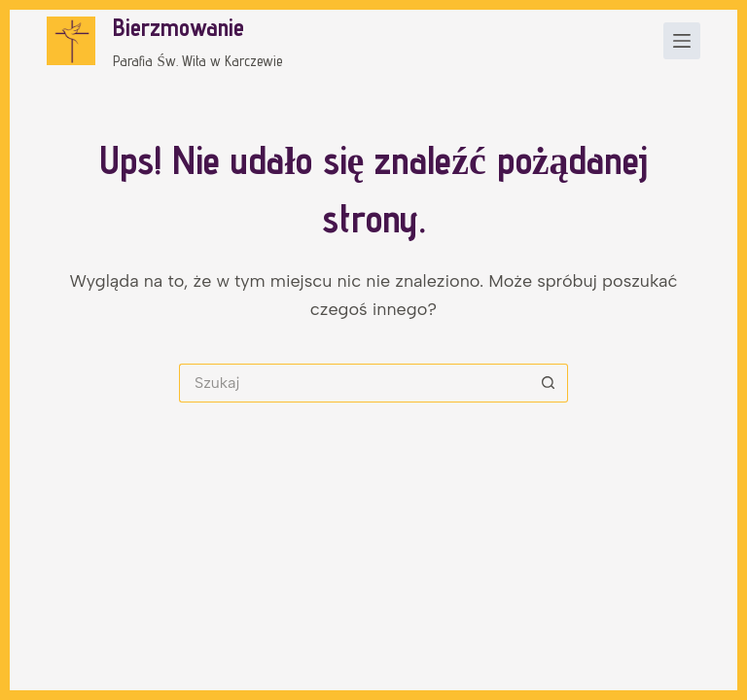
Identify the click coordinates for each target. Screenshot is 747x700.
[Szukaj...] (354, 383)
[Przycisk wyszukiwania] (549, 383)
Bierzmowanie (178, 27)
